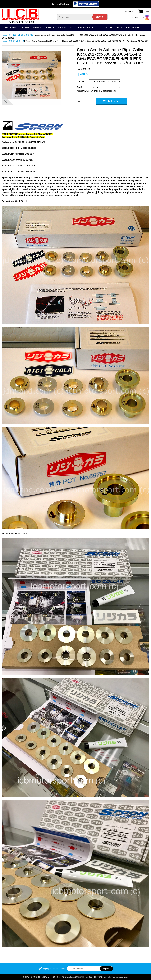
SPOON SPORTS (85, 28)
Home (4, 35)
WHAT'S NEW (10, 28)
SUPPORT (130, 12)
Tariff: (80, 87)
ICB (99, 28)
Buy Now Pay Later (60, 4)
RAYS (119, 28)
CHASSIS (25, 28)
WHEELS (50, 28)
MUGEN (109, 28)
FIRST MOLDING (66, 28)
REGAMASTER (133, 28)
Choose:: (82, 81)
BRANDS (37, 28)
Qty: (79, 102)
